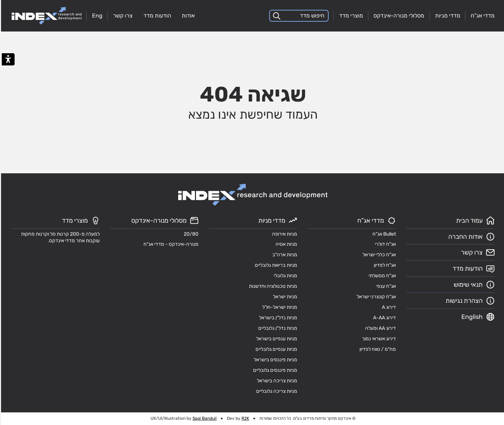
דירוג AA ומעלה (379, 328)
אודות (187, 16)
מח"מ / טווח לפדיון (377, 349)
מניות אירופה (283, 234)
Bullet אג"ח (383, 234)
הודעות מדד (156, 16)
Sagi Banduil (204, 418)
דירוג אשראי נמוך (378, 339)
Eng (96, 16)
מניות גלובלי (284, 276)
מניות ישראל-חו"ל (279, 307)
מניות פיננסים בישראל (274, 360)
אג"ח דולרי (384, 244)
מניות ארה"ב (284, 255)
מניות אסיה (285, 244)
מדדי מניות (447, 16)
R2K (244, 418)
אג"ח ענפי (385, 286)
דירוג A (388, 307)
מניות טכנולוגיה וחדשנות (272, 286)
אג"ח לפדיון (384, 265)
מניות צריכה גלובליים (276, 391)
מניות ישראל (284, 297)
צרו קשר (122, 16)
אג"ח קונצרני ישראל (375, 297)
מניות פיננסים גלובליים (274, 370)
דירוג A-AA (383, 318)
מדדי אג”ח (482, 16)
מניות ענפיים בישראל (276, 339)
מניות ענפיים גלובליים (275, 349)
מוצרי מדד (350, 16)
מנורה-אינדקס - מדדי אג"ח (170, 244)
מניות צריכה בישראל (276, 381)
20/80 (190, 234)
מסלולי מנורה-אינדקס (398, 16)
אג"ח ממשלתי (381, 276)
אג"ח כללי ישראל (378, 255)
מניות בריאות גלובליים (275, 265)
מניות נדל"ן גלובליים (277, 328)
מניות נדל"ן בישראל (277, 318)
